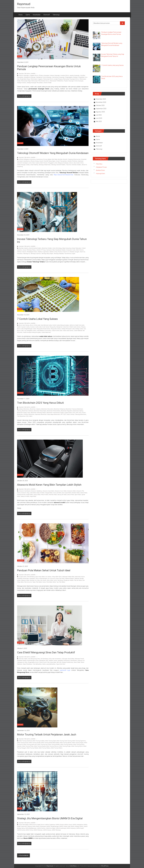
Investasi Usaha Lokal (36, 327)
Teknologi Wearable (59, 254)
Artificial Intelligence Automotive (27, 159)
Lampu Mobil (37, 495)
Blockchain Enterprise (59, 409)
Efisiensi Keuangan (44, 75)
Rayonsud (24, 4)
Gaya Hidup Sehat (40, 577)
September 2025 (101, 109)
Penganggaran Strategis (71, 77)
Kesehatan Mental (22, 661)
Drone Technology (57, 248)
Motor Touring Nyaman (67, 744)
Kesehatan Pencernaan (23, 578)
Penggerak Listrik (53, 163)
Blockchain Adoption (35, 409)
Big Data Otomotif (63, 159)
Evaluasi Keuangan (55, 75)
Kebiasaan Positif (79, 659)
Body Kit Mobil (40, 493)
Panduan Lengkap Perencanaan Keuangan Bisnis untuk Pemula (49, 68)
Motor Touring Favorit (23, 743)
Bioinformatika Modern (35, 248)
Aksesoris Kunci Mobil (61, 491)
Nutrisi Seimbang (58, 580)
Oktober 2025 (100, 105)
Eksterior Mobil (76, 493)
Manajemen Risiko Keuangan (44, 77)
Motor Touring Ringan (65, 746)
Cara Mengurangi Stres (34, 659)
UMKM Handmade (61, 828)
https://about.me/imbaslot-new (64, 175)
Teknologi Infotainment (45, 165)
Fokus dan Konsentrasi (55, 659)
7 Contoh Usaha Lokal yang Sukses (37, 319)
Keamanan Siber (51, 250)
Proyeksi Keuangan (69, 81)
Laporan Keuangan (75, 75)
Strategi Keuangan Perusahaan (35, 83)
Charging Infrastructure (74, 159)
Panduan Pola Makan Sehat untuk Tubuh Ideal (44, 570)
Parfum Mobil (45, 495)
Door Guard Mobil (67, 493)
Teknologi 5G (27, 254)
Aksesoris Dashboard (25, 491)
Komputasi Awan (71, 250)
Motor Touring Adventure (25, 741)
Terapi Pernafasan (27, 664)
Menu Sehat (50, 580)
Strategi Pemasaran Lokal (68, 329)
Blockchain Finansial (71, 409)
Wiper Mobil (33, 496)
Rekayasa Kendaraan (63, 163)
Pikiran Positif (43, 662)
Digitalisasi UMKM (54, 825)
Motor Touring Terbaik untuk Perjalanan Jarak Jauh (47, 735)
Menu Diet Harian (42, 580)
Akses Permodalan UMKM (26, 825)
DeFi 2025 (79, 413)
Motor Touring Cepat (51, 741)
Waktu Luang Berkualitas (49, 664)
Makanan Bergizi (70, 578)
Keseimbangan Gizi (44, 578)
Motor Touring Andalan (39, 741)
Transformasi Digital (70, 254)
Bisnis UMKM (45, 825)
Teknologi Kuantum (36, 254)
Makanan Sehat (25, 580)
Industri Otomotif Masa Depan (47, 161)
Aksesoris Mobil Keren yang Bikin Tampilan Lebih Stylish (49, 485)
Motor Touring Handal (35, 743)
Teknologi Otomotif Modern (58, 165)
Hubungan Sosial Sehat (68, 659)
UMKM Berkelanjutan (31, 828)
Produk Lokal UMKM (69, 826)
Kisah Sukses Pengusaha (49, 327)
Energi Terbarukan (76, 248)
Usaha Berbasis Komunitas (44, 331)
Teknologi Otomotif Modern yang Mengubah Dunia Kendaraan (53, 153)
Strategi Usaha (79, 329)
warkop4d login (65, 670)
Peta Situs (99, 164)
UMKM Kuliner (21, 830)
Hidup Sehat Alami (57, 577)
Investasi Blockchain (29, 414)
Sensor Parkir (71, 495)
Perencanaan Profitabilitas (57, 81)
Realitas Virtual (54, 252)
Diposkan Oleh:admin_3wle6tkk (27, 74)
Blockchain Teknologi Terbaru (38, 413)
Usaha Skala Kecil (46, 332)
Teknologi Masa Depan (47, 254)
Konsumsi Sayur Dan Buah (57, 578)
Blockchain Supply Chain (24, 413)
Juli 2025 (99, 115)
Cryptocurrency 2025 (70, 413)
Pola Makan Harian (41, 582)
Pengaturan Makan (69, 580)
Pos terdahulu (24, 855)
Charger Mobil (49, 493)
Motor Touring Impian (78, 743)
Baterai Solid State (52, 159)
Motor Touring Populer (40, 746)
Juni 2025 (99, 118)
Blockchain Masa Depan (40, 411)
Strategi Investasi (22, 83)
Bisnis (21, 15)
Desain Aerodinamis (25, 161)
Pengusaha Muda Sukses (43, 329)
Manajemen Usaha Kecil (63, 327)
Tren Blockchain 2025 (23, 416)
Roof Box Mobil (53, 495)
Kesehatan (37, 15)
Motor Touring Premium (52, 746)
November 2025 (101, 102)
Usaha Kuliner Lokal (57, 331)
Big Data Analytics (24, 248)
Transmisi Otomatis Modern (73, 165)
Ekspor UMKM (64, 825)
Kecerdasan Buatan (60, 250)
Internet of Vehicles (72, 161)
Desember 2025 (101, 99)
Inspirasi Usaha (25, 327)
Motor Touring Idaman (66, 743)
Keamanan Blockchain (41, 414)
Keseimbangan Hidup (33, 661)
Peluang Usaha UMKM (33, 826)
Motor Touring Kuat (42, 744)
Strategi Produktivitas (68, 662)
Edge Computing (67, 248)
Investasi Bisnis (65, 75)
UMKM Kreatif (80, 828)
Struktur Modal (47, 83)
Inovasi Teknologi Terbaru (29, 250)
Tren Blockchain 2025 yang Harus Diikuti (40, 403)
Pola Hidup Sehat (52, 662)
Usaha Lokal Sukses (68, 331)
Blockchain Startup (78, 411)
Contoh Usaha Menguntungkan (61, 325)
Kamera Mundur (21, 495)
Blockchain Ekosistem (47, 409)
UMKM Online (29, 830)
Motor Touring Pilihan (28, 746)
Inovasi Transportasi (61, 161)
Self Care (59, 662)
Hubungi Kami (100, 174)
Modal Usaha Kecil (22, 826)
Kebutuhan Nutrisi (80, 577)
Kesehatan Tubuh (34, 578)
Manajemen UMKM (82, 825)
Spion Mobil (78, 495)
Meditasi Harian (53, 661)
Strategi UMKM (79, 826)
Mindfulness (74, 661)
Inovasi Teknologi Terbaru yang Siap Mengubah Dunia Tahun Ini (52, 240)
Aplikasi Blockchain (24, 409)
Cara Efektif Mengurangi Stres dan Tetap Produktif (46, 652)
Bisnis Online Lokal (35, 325)
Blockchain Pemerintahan (54, 411)
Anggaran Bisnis (34, 75)
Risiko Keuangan (79, 81)
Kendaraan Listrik (27, 163)
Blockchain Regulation (67, 411)
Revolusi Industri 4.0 (64, 252)
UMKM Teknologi (56, 830)
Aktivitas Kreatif (23, 659)
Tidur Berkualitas (37, 664)
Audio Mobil (33, 493)
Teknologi (56, 15)
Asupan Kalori (23, 577)
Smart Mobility (34, 165)
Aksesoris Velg (25, 493)
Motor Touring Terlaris (57, 748)
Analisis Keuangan (24, 75)
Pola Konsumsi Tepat (30, 582)
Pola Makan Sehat (51, 582)
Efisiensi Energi (35, 161)
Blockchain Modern (47, 248)
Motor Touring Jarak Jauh (30, 744)
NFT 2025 (63, 414)
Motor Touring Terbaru (44, 748)
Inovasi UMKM (72, 825)
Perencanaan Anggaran (37, 79)
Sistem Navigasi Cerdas (23, 165)
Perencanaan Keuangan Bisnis (71, 79)
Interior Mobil (84, 493)
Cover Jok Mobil (57, 493)
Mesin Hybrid (36, 163)
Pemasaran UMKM (45, 826)
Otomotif (47, 15)
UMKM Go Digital (51, 828)
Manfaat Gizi (33, 580)
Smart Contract (71, 414)
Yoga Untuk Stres (61, 664)
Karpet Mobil (30, 495)
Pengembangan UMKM (57, 826)
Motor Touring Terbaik (32, 748)
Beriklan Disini (100, 170)
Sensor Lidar (72, 163)
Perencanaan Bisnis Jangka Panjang (53, 79)
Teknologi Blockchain (81, 414)
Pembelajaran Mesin (32, 252)
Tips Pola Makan (61, 582)
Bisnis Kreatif (37, 825)
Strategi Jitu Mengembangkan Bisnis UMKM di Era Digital (50, 818)
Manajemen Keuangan (30, 77)
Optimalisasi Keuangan (58, 77)
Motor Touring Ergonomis (79, 741)
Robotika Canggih (74, 252)
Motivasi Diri (81, 661)
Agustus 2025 (100, 112)
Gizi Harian (48, 577)
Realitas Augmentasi (43, 252)
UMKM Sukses (47, 830)
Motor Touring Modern (54, 744)
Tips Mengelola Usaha (30, 331)
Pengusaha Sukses (56, 329)
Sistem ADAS (80, 163)
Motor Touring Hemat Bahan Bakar (50, 743)
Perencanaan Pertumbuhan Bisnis (40, 81)
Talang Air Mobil (25, 496)
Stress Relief (77, 662)
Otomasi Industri (22, 252)
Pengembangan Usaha (30, 329)
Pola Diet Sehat (78, 580)
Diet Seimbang (31, 577)
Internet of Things (41, 250)
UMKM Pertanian (38, 830)
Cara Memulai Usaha (46, 325)
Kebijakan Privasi (101, 167)
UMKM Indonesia (71, 828)
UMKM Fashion (41, 828)
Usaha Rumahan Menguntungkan (32, 332)
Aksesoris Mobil (71, 491)
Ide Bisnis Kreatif (74, 325)
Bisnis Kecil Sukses (24, 325)
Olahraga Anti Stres (22, 662)
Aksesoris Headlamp (36, 491)
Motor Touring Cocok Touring (64, 741)
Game (28, 15)
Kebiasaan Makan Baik (68, 577)
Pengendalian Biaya (25, 79)
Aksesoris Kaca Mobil (48, 491)
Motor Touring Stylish (77, 746)
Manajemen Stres (44, 661)
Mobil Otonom (44, 163)
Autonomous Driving (42, 159)
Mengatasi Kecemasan (64, 661)
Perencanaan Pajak (26, 81)
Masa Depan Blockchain (54, 414)
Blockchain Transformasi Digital (55, 413)
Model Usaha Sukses (75, 327)
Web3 (31, 416)
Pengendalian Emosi (33, 662)
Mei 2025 (99, 121)
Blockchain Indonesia (28, 411)
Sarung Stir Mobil (62, 495)
